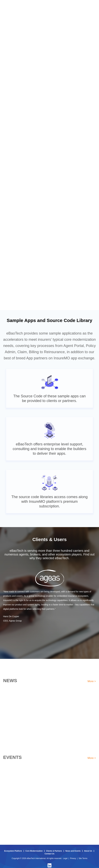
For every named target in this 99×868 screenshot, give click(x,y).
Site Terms (83, 858)
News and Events (73, 851)
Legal (65, 858)
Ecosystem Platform (13, 851)
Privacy (73, 858)
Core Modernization (34, 851)
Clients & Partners (54, 851)
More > (92, 681)
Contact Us (50, 854)
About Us (88, 851)
